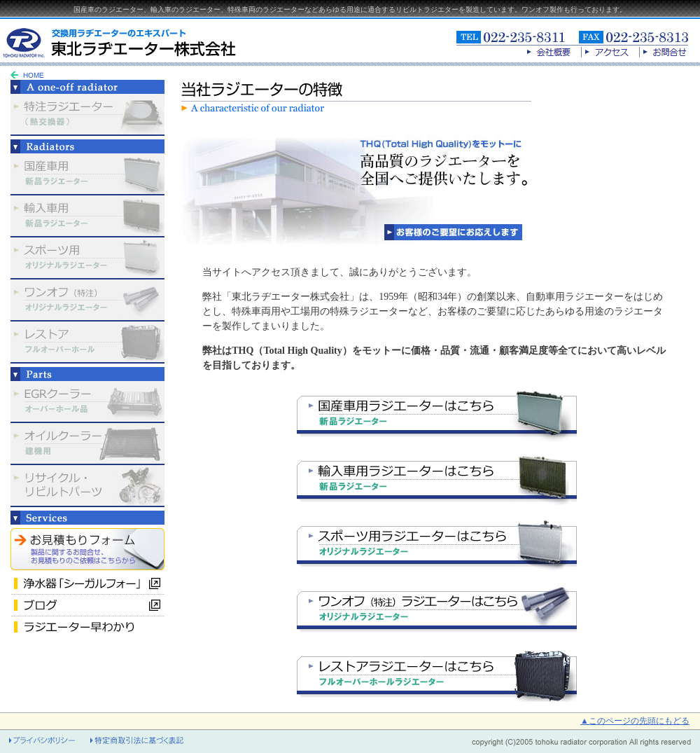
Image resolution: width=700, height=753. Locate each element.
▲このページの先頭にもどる (635, 721)
